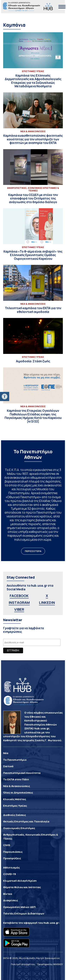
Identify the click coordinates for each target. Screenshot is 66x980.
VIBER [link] (19, 609)
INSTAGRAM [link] (19, 603)
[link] (5, 396)
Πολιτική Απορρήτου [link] (23, 964)
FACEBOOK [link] (19, 596)
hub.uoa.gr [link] (51, 923)
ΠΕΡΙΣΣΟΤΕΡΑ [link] (33, 551)
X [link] (47, 596)
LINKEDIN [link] (47, 603)
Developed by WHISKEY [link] (50, 964)
